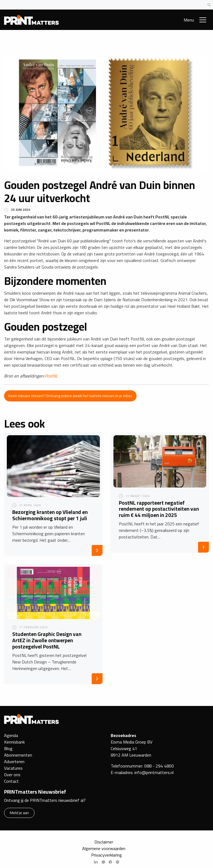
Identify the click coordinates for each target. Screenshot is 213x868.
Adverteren (14, 762)
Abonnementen (18, 755)
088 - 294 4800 (159, 766)
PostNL (51, 376)
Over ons (12, 775)
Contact (11, 781)
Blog (8, 748)
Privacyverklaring (107, 855)
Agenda (11, 735)
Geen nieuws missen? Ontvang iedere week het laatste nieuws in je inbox (70, 396)
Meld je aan (19, 813)
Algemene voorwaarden (104, 848)
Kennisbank (14, 742)
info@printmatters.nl (154, 772)
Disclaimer (104, 842)
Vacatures (13, 768)
